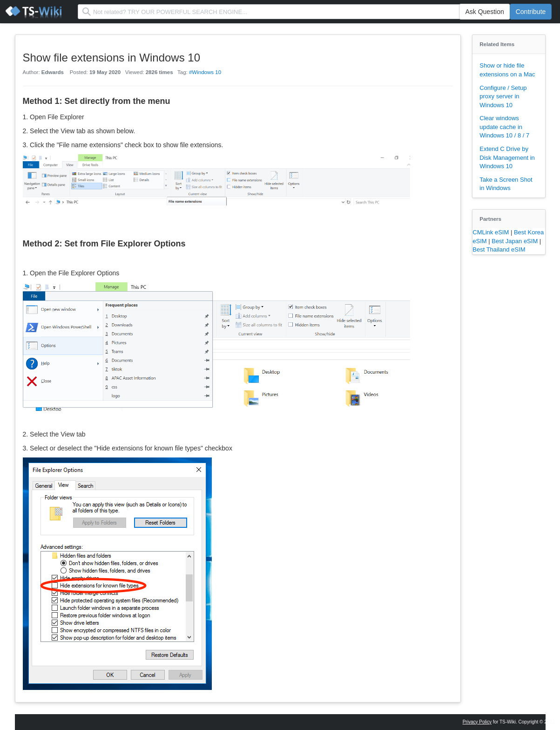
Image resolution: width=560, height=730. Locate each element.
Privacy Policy (477, 722)
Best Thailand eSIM (499, 249)
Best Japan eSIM (516, 241)
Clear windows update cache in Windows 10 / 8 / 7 (504, 127)
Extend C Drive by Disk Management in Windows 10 (507, 157)
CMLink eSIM (492, 232)
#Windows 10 (205, 72)
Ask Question (484, 12)
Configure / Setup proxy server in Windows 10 (503, 96)
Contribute (531, 12)
